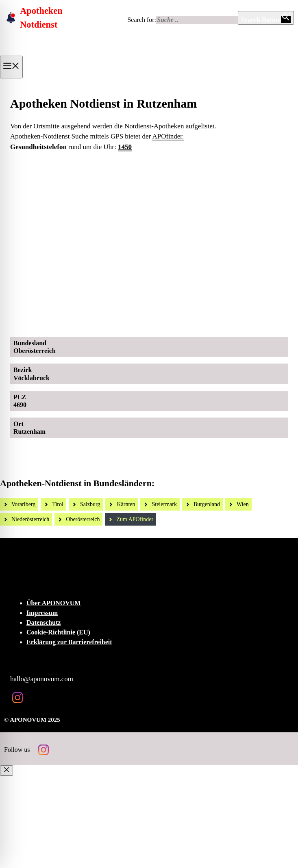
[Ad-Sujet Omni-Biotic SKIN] (154, 321)
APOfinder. (168, 136)
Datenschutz (44, 622)
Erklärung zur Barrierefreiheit (69, 642)
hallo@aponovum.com (42, 679)
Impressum (42, 613)
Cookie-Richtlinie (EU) (58, 632)
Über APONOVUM (53, 603)
